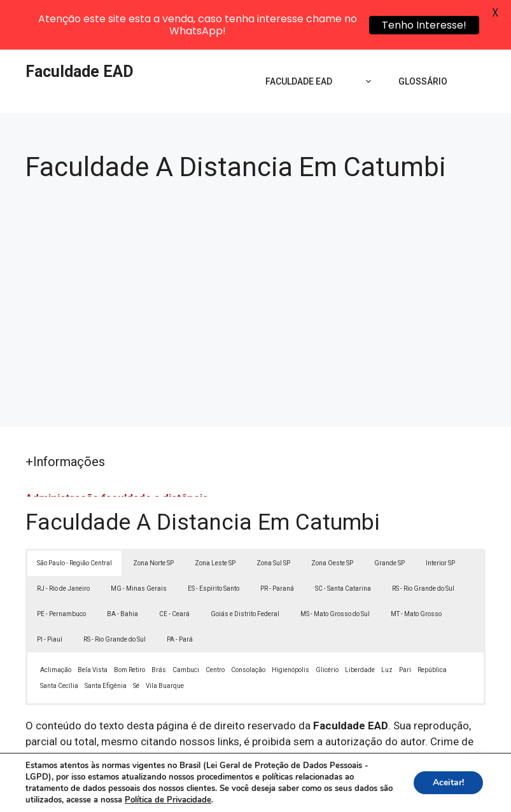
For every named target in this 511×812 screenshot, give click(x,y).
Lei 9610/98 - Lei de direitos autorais (395, 712)
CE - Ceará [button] (174, 568)
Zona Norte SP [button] (153, 517)
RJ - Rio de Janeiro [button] (63, 542)
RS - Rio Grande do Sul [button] (423, 542)
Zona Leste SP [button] (215, 517)
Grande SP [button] (389, 517)
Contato (259, 795)
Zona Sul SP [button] (273, 517)
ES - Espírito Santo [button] (213, 542)
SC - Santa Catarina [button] (343, 542)
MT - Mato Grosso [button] (416, 568)
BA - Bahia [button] (122, 568)
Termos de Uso (453, 781)
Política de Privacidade (365, 781)
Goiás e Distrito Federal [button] (245, 568)
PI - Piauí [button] (50, 593)
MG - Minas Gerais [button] (139, 542)
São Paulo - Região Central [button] (74, 517)
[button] (474, 775)
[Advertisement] (255, 248)
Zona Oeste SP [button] (332, 517)
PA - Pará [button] (180, 593)
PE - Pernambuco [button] (61, 568)
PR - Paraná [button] (277, 542)
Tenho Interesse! (424, 25)
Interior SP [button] (440, 517)
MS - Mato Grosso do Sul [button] (335, 568)
